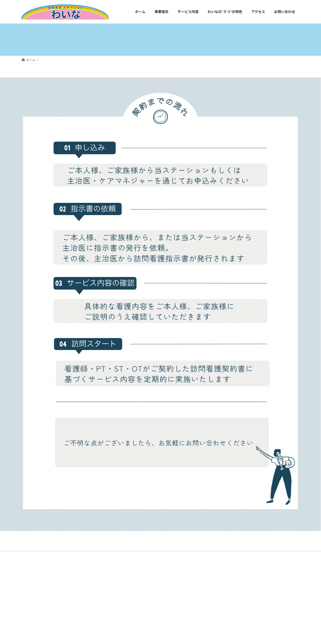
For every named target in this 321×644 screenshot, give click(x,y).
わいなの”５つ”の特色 (109, 556)
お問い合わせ (165, 556)
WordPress (139, 576)
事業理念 (51, 556)
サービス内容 (76, 556)
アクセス (140, 556)
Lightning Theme (161, 576)
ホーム (31, 556)
